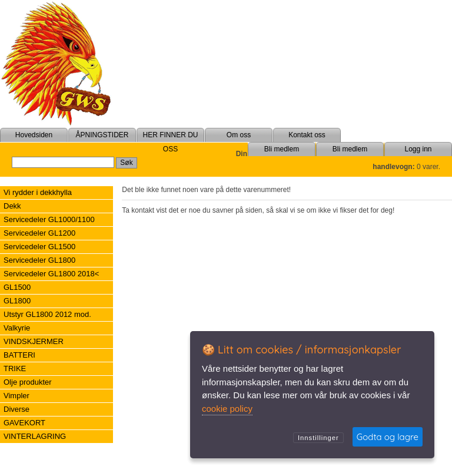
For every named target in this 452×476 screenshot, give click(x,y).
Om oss (239, 135)
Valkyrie (17, 328)
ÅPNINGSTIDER (102, 135)
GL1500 (17, 287)
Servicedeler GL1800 (39, 260)
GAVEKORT (24, 423)
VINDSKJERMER (34, 341)
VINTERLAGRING (35, 436)
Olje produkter (28, 382)
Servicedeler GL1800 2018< (51, 274)
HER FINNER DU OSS (170, 142)
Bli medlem (350, 149)
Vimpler (16, 396)
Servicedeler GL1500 (39, 247)
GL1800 (17, 301)
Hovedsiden (34, 135)
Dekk (12, 206)
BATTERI (19, 355)
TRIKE (15, 368)
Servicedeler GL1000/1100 (49, 219)
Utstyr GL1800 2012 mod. (47, 314)
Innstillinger (318, 438)
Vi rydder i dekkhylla (38, 192)
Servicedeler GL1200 (39, 233)
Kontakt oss (307, 135)
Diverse (16, 409)
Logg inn (418, 149)
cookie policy (227, 409)
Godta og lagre (388, 437)
